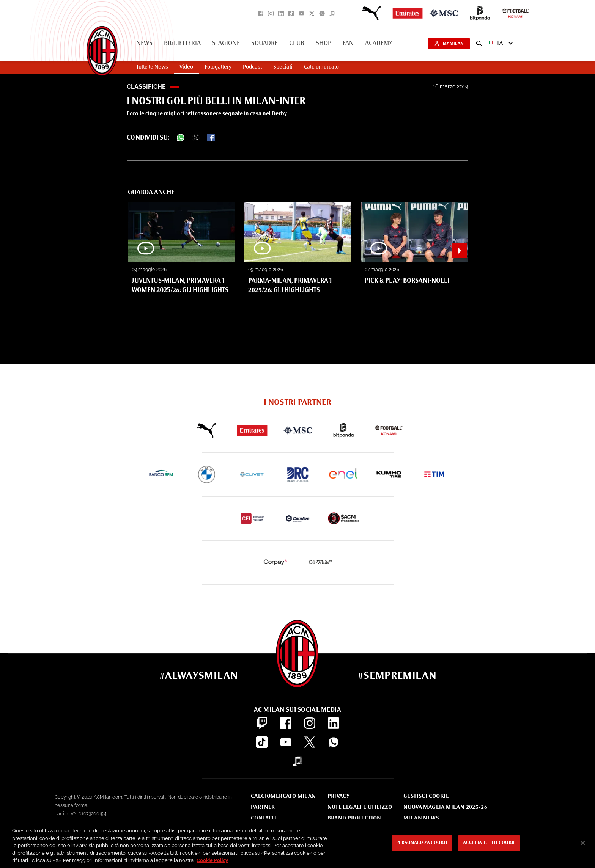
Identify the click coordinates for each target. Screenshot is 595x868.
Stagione (226, 44)
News (144, 44)
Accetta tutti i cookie (489, 843)
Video (186, 67)
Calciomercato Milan (283, 796)
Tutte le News (152, 67)
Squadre (264, 44)
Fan (348, 44)
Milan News (421, 818)
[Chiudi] (583, 843)
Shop (323, 44)
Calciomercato (321, 67)
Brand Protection (354, 818)
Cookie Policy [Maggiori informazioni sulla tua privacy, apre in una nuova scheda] (212, 860)
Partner (263, 807)
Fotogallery (218, 67)
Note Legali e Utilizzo (360, 807)
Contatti (264, 818)
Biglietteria (182, 44)
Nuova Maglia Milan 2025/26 (445, 807)
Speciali (283, 67)
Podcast (252, 67)
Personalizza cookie (422, 843)
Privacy (339, 796)
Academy (379, 44)
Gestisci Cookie (426, 796)
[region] (297, 844)
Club (297, 44)
